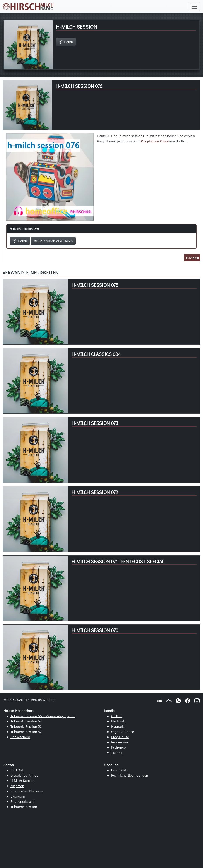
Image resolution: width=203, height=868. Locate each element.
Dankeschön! (20, 737)
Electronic (118, 721)
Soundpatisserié (22, 801)
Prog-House (120, 737)
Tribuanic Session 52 (26, 732)
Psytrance (118, 747)
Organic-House (123, 732)
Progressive (120, 742)
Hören (20, 241)
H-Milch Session (22, 780)
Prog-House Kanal (155, 141)
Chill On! (17, 770)
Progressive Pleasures (27, 791)
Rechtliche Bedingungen (130, 775)
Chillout (117, 716)
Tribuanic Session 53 (26, 726)
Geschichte (119, 770)
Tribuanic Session (24, 807)
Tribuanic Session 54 (26, 721)
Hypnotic (118, 726)
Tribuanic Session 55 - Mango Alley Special (43, 716)
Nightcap (17, 786)
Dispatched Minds (24, 775)
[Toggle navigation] (194, 7)
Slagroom (18, 796)
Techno (117, 752)
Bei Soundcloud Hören (53, 241)
